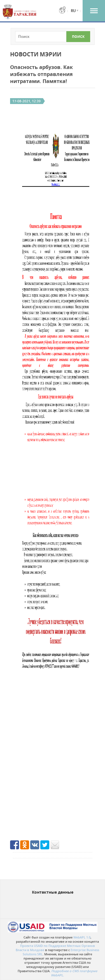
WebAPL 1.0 (82, 937)
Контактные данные (53, 892)
